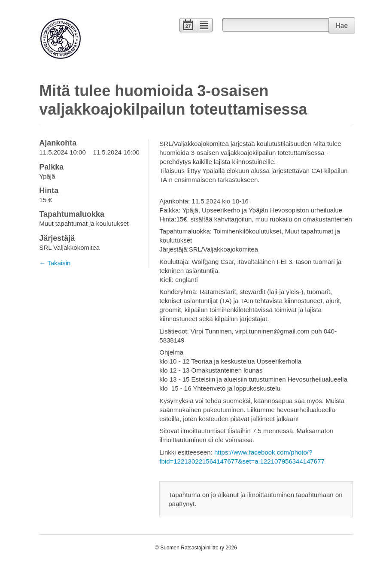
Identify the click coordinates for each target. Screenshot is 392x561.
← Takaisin (55, 263)
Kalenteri (187, 26)
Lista (205, 26)
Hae (342, 26)
